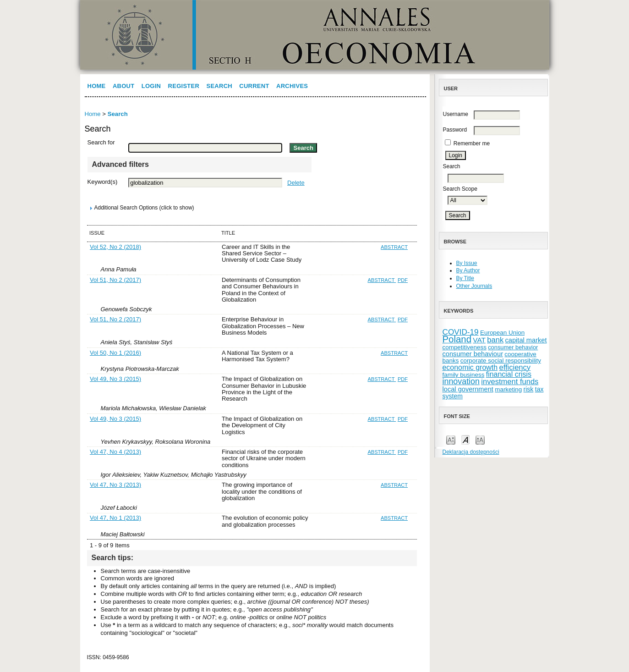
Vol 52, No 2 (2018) (115, 247)
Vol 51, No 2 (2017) (115, 280)
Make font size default (465, 439)
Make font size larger (480, 439)
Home (97, 86)
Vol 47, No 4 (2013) (115, 452)
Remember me (472, 143)
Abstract (394, 247)
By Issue (467, 263)
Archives (292, 86)
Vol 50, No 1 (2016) (115, 353)
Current (254, 86)
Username (456, 114)
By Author (468, 270)
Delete (296, 183)
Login (151, 86)
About (124, 86)
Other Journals (474, 286)
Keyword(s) (103, 182)
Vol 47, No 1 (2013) (115, 518)
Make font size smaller (451, 439)
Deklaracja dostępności (471, 452)
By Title (465, 278)
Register (184, 86)
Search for (101, 142)
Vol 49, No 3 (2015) (115, 379)
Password (455, 130)
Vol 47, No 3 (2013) (115, 485)
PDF (403, 280)
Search (219, 86)
